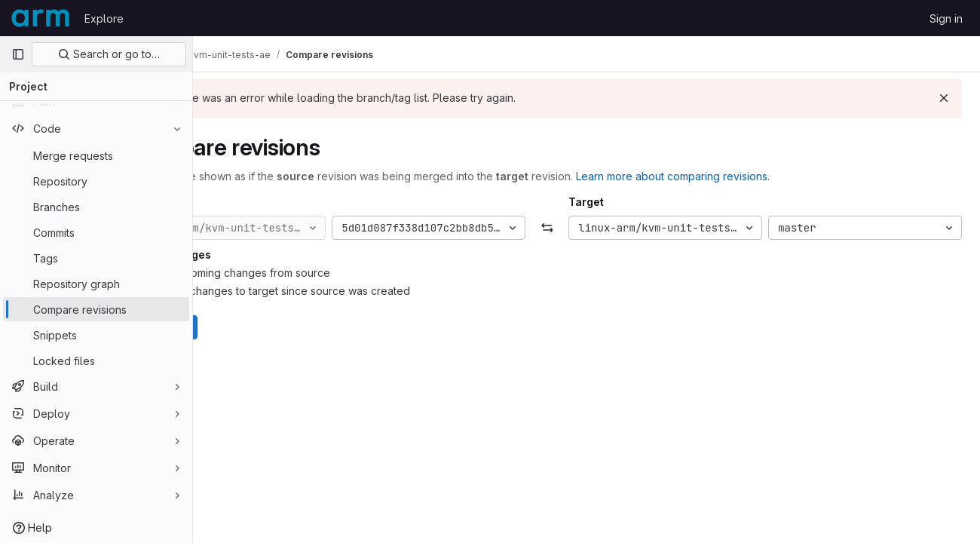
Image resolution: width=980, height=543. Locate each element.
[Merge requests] (96, 155)
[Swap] (586, 228)
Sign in (946, 18)
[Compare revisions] (96, 309)
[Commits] (96, 232)
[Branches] (96, 207)
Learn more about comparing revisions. (752, 176)
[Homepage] (40, 18)
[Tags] (96, 258)
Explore (104, 18)
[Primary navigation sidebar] (18, 54)
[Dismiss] (944, 98)
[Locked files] (96, 360)
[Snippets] (96, 335)
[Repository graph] (96, 284)
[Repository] (96, 181)
